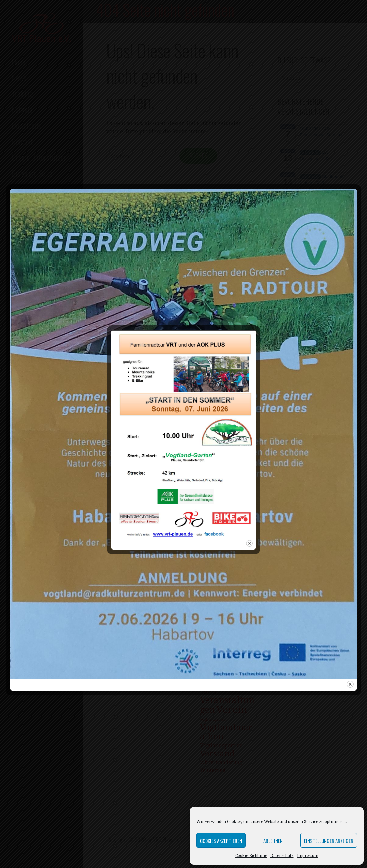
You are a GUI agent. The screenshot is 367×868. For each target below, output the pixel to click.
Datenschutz (282, 856)
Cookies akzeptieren (221, 841)
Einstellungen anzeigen (329, 841)
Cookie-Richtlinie (251, 856)
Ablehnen (273, 841)
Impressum (308, 856)
